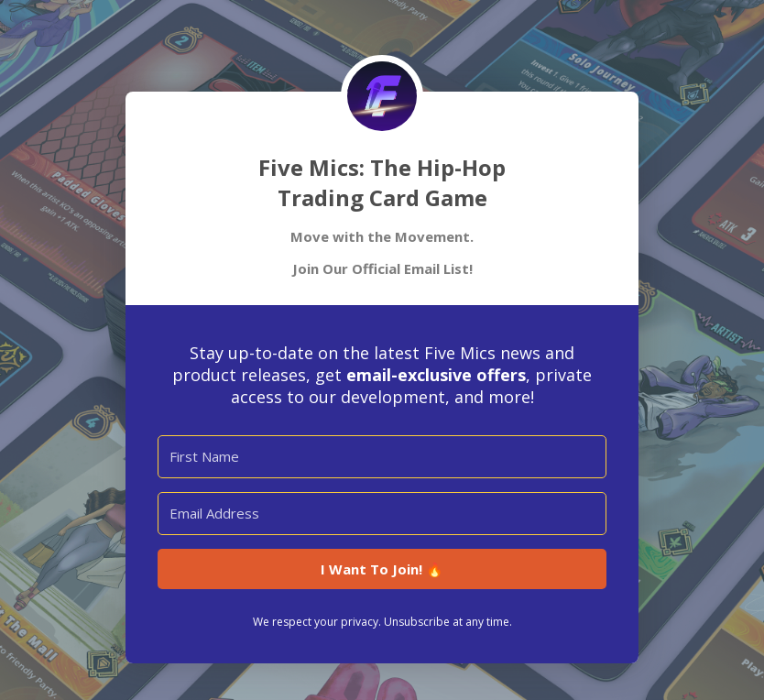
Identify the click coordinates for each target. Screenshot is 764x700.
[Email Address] (382, 514)
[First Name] (382, 457)
